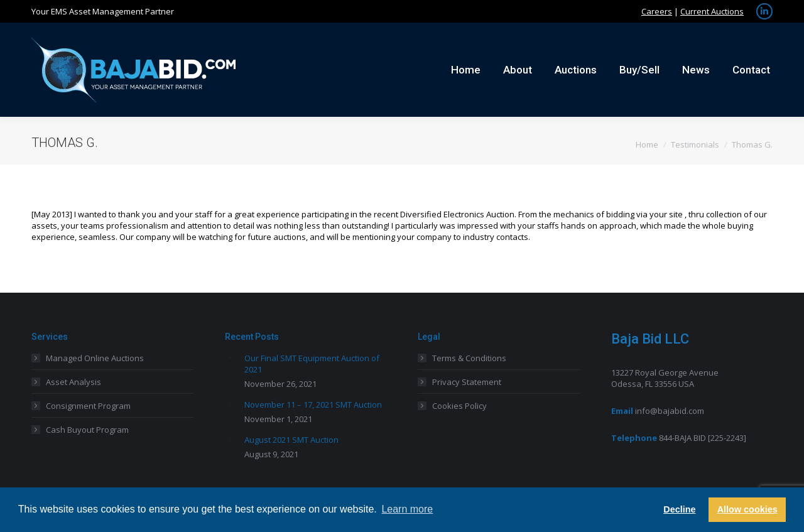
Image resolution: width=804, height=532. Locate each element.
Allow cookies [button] (747, 509)
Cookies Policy (459, 406)
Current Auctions (712, 11)
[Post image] (230, 357)
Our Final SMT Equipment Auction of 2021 (312, 364)
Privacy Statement (467, 382)
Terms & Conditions (469, 358)
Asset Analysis (73, 382)
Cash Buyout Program (87, 430)
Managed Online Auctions (95, 358)
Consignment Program (88, 406)
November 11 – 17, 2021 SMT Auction (313, 404)
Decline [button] (679, 509)
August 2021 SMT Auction (291, 440)
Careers (657, 11)
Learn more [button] (407, 509)
